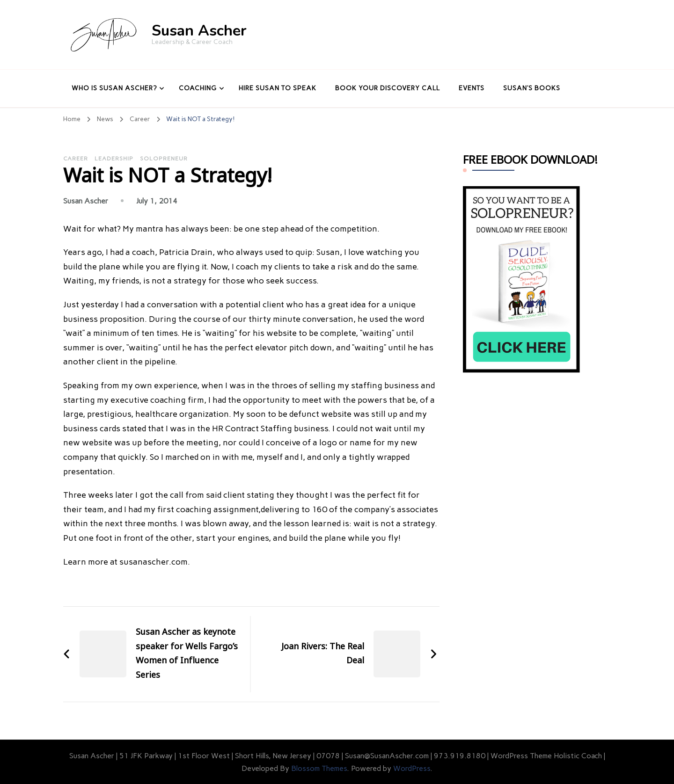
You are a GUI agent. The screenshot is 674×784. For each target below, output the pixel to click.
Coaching (198, 88)
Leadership (114, 159)
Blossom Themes (319, 768)
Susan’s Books (532, 88)
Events (472, 88)
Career (76, 159)
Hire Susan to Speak (278, 88)
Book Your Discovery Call (388, 88)
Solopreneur (164, 159)
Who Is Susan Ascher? (114, 88)
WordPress (412, 768)
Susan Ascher (199, 31)
